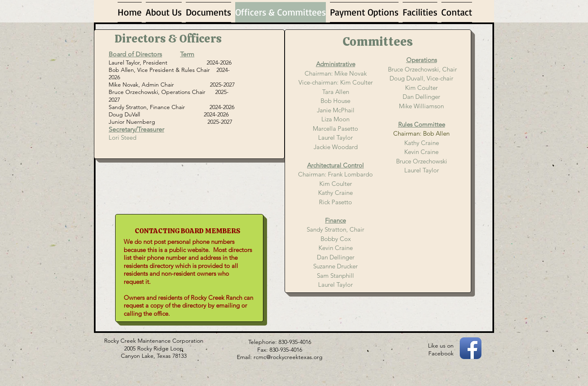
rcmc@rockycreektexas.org (288, 357)
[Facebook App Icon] (471, 348)
